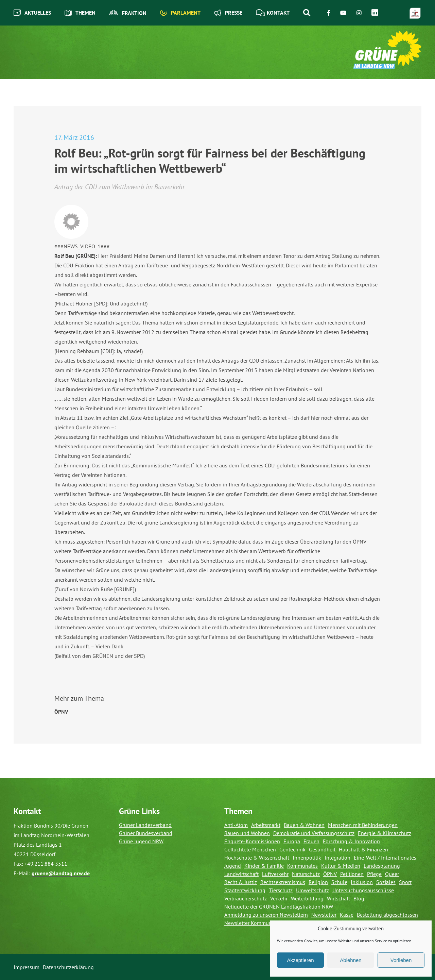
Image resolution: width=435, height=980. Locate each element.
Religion (318, 882)
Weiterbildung (307, 898)
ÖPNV (61, 712)
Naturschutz (306, 874)
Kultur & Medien (341, 866)
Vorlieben (401, 960)
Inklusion (362, 882)
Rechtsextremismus (283, 882)
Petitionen (352, 874)
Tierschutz (281, 890)
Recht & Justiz (241, 882)
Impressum (27, 967)
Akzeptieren (300, 960)
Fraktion (128, 13)
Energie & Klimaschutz (385, 833)
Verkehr (279, 898)
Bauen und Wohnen (247, 833)
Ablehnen (351, 960)
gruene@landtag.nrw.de (61, 873)
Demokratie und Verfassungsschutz (314, 833)
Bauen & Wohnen (304, 825)
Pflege (374, 874)
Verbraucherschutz (246, 898)
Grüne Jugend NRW (141, 841)
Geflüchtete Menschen (250, 849)
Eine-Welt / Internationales (385, 858)
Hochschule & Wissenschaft (257, 858)
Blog (359, 898)
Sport (405, 882)
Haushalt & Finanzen (363, 849)
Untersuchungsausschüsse (363, 890)
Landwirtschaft (241, 874)
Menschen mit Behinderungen (363, 825)
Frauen (311, 841)
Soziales (386, 882)
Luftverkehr (275, 874)
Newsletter (324, 915)
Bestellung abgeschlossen (387, 915)
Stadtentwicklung (245, 890)
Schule (339, 882)
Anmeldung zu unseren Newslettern (266, 915)
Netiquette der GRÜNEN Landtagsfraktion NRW (279, 907)
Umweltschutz (312, 890)
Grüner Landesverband (145, 825)
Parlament (180, 13)
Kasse (347, 915)
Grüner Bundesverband (146, 833)
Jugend (233, 866)
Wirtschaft (338, 898)
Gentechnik (292, 849)
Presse (228, 13)
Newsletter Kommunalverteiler (260, 923)
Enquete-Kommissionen (252, 841)
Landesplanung (382, 866)
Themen (80, 13)
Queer (392, 874)
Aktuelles (32, 13)
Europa (292, 841)
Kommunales (302, 866)
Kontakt (273, 13)
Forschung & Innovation (351, 841)
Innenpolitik (307, 858)
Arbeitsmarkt (266, 825)
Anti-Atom (236, 825)
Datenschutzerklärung (68, 967)
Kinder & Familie (264, 866)
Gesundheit (322, 849)
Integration (337, 858)
